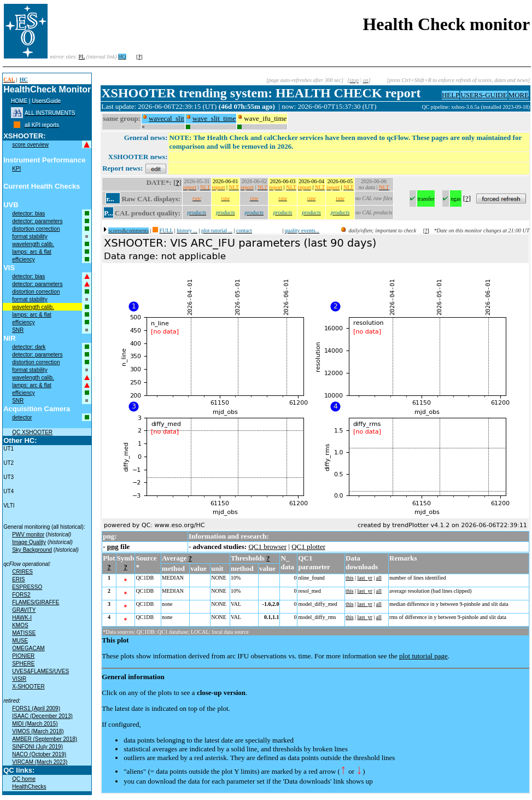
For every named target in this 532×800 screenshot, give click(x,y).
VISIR (19, 679)
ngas (455, 199)
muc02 (414, 107)
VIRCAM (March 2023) (40, 762)
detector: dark (29, 347)
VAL (236, 604)
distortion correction (36, 229)
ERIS (18, 579)
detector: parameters (37, 221)
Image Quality (29, 542)
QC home (24, 779)
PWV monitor (28, 535)
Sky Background (32, 550)
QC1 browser (267, 547)
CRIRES (22, 572)
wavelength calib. (33, 244)
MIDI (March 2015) (35, 724)
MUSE (20, 641)
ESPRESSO (27, 587)
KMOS (20, 625)
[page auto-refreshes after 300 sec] (305, 80)
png (113, 547)
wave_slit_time (214, 118)
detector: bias (28, 214)
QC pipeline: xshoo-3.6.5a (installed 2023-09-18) (476, 107)
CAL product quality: (148, 213)
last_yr (365, 578)
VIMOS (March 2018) (38, 731)
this (349, 578)
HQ (122, 57)
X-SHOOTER (28, 687)
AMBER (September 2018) (45, 739)
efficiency (24, 259)
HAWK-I (22, 618)
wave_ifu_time (265, 118)
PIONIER (23, 656)
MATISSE (24, 633)
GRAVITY (24, 610)
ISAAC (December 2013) (42, 716)
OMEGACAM (28, 648)
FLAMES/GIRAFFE (36, 602)
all (379, 578)
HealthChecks (29, 787)
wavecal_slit (166, 118)
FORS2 (21, 595)
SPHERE (23, 664)
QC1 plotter (308, 547)
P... (109, 213)
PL (82, 57)
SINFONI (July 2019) (37, 747)
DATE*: (159, 182)
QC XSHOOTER (32, 432)
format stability (30, 237)
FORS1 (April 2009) (36, 708)
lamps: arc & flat (32, 252)
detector (22, 417)
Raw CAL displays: (151, 199)
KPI (16, 169)
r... (110, 199)
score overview (30, 145)
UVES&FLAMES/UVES (40, 671)
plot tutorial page (423, 656)
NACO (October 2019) (39, 754)
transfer (426, 199)
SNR (18, 330)
